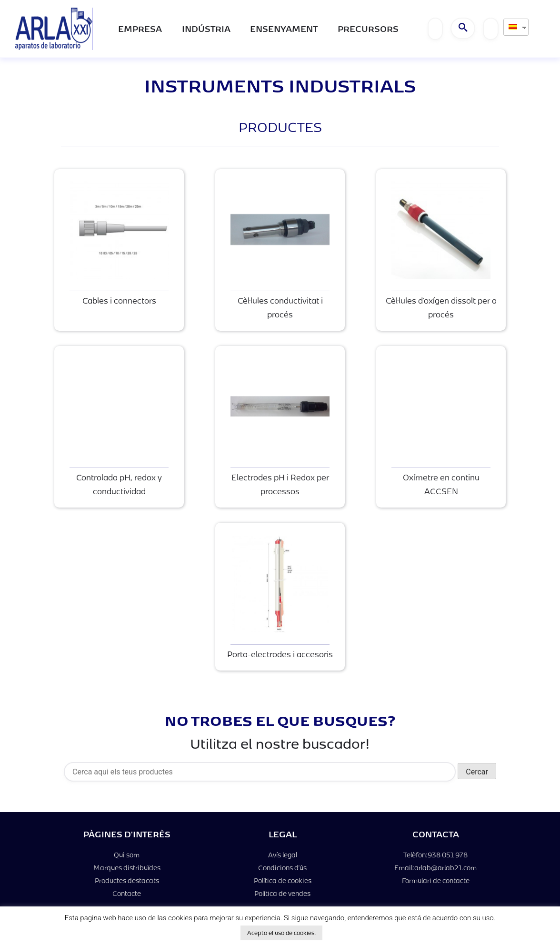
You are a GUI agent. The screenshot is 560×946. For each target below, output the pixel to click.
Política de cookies (283, 880)
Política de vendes (282, 893)
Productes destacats (127, 880)
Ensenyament (284, 28)
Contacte (127, 893)
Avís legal (283, 855)
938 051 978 (448, 855)
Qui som (127, 855)
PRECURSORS (368, 28)
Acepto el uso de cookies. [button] (281, 933)
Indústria (206, 28)
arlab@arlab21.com (445, 868)
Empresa (140, 28)
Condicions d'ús (282, 868)
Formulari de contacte (436, 880)
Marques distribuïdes (127, 868)
